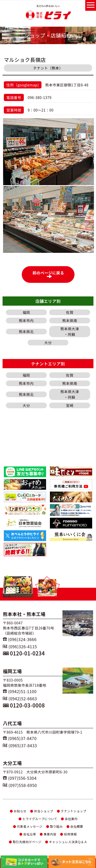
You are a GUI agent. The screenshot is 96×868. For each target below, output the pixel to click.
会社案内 (69, 819)
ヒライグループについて (38, 819)
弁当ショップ (41, 811)
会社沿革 (28, 834)
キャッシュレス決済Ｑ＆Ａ (66, 842)
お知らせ (18, 811)
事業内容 (48, 834)
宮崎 (70, 405)
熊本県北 (26, 332)
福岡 (26, 312)
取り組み (54, 826)
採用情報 (68, 834)
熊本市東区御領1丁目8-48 (67, 85)
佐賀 (70, 312)
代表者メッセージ (28, 826)
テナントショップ (72, 811)
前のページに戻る (50, 274)
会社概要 (75, 826)
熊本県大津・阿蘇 (70, 332)
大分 (48, 343)
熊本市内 (26, 321)
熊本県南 (70, 321)
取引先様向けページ (25, 842)
